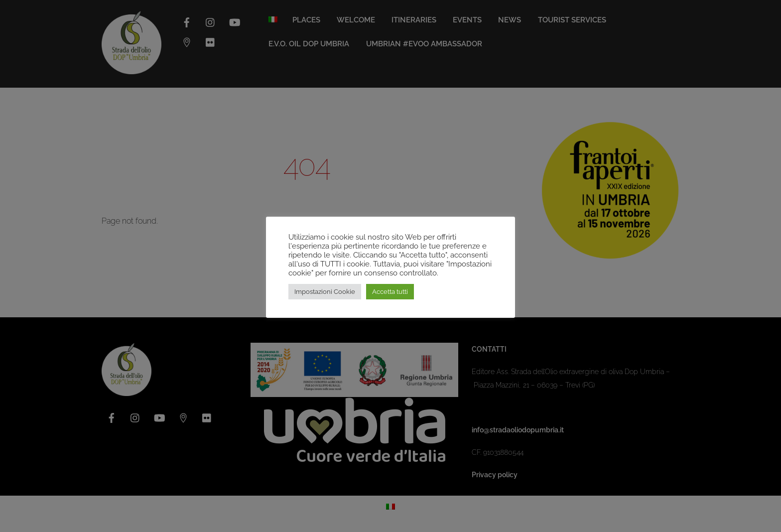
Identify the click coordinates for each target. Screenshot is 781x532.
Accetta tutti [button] (390, 292)
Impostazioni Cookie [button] (325, 292)
